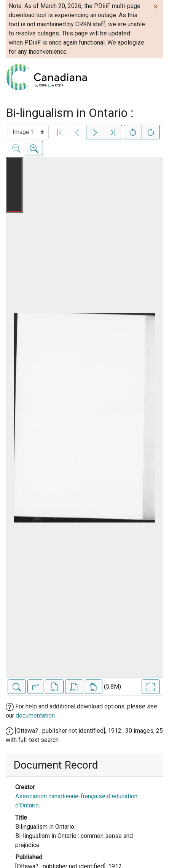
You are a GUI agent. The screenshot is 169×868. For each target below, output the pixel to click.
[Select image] (28, 132)
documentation (35, 715)
